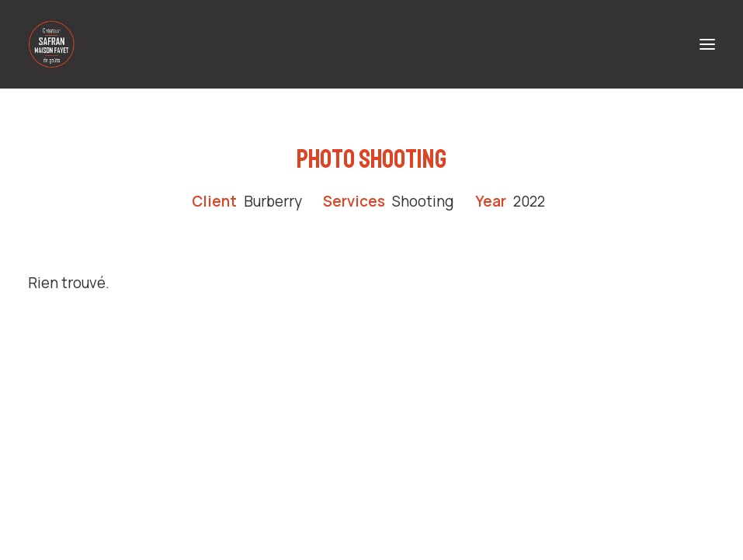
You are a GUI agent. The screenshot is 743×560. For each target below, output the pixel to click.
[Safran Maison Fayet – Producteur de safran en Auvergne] (51, 44)
